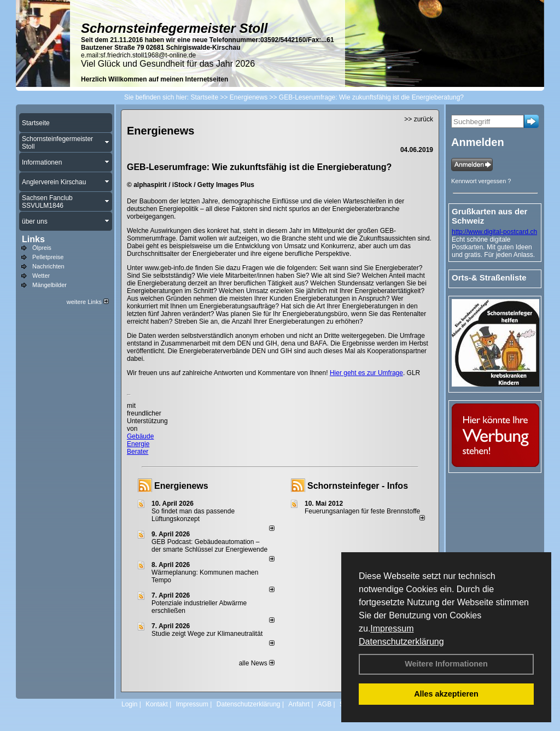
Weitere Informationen (446, 664)
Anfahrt (299, 704)
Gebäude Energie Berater (140, 444)
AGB (325, 704)
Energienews (181, 486)
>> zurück (419, 119)
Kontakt (157, 704)
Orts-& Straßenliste (489, 277)
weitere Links (88, 302)
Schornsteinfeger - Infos (358, 486)
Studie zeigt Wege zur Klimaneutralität (207, 634)
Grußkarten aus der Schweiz (489, 216)
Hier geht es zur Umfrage (366, 373)
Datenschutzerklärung (401, 642)
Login (129, 704)
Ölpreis (42, 248)
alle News (257, 663)
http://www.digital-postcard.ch (494, 232)
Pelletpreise (48, 257)
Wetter (41, 276)
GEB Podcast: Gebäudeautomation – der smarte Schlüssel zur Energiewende (210, 546)
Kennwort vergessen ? (481, 181)
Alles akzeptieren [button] (446, 694)
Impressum (392, 628)
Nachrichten (48, 266)
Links (33, 239)
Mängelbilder (49, 285)
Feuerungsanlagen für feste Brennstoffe (362, 511)
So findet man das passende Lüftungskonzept (193, 515)
